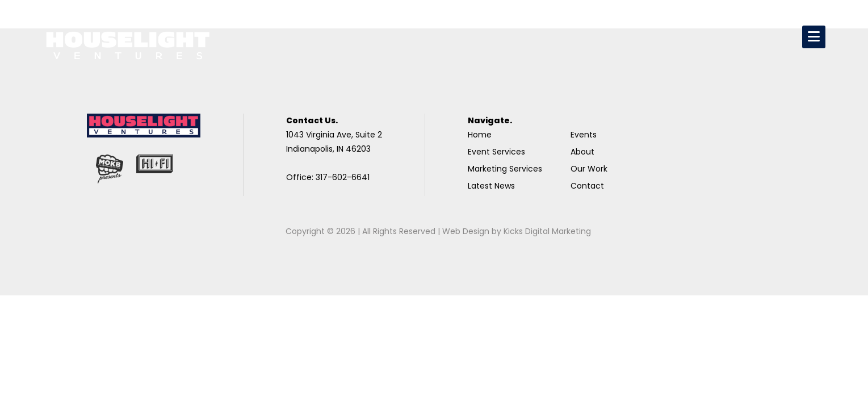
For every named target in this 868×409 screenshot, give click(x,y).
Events (584, 135)
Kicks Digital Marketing (547, 231)
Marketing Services (505, 169)
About (582, 152)
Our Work (589, 169)
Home (480, 135)
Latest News (491, 186)
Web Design (466, 231)
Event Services (496, 152)
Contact (587, 186)
